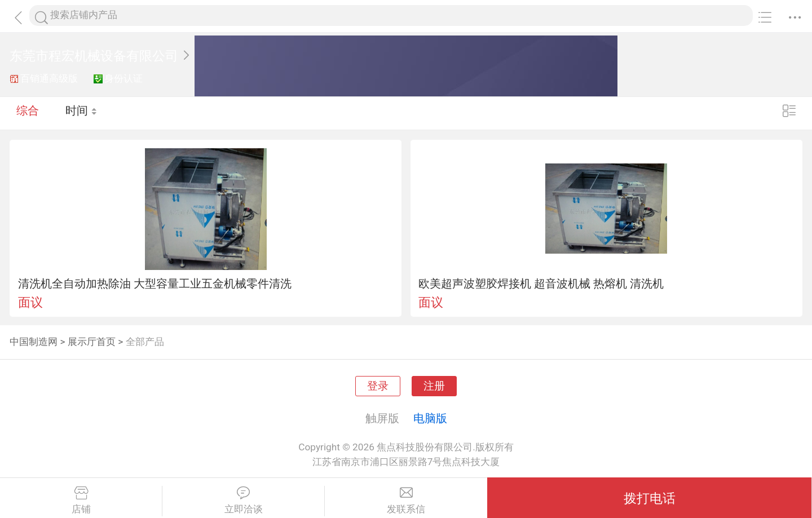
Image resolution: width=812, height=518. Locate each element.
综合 (28, 113)
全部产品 (145, 342)
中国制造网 (34, 342)
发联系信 (406, 501)
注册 (434, 386)
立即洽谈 (243, 501)
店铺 (81, 501)
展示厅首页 (92, 342)
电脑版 (430, 418)
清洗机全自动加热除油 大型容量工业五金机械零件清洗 (155, 284)
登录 (378, 386)
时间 (81, 113)
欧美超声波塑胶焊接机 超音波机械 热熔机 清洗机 (541, 284)
